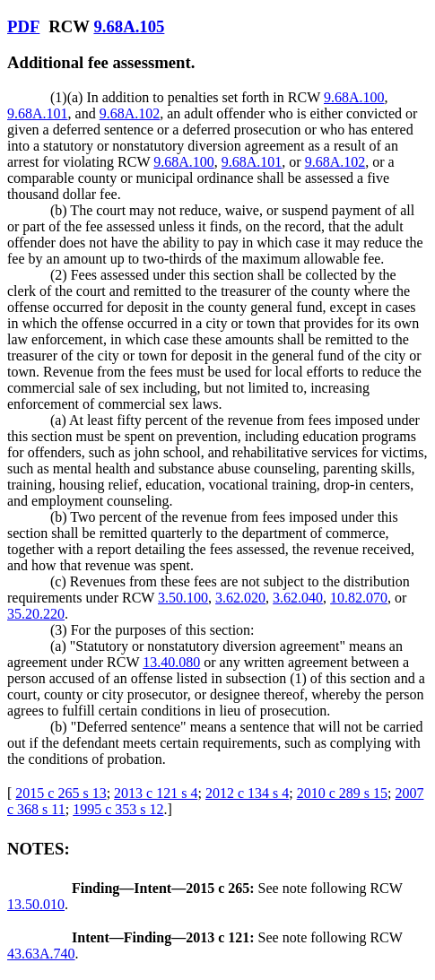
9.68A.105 (129, 26)
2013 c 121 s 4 (156, 793)
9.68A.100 (354, 97)
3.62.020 (240, 598)
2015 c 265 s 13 (61, 793)
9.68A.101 (38, 113)
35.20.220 (36, 614)
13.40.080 (171, 662)
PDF (23, 26)
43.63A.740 (41, 954)
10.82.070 (359, 598)
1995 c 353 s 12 (118, 809)
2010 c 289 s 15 (342, 793)
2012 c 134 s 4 (247, 793)
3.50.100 (183, 598)
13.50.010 (36, 904)
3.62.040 (298, 598)
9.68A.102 (130, 113)
